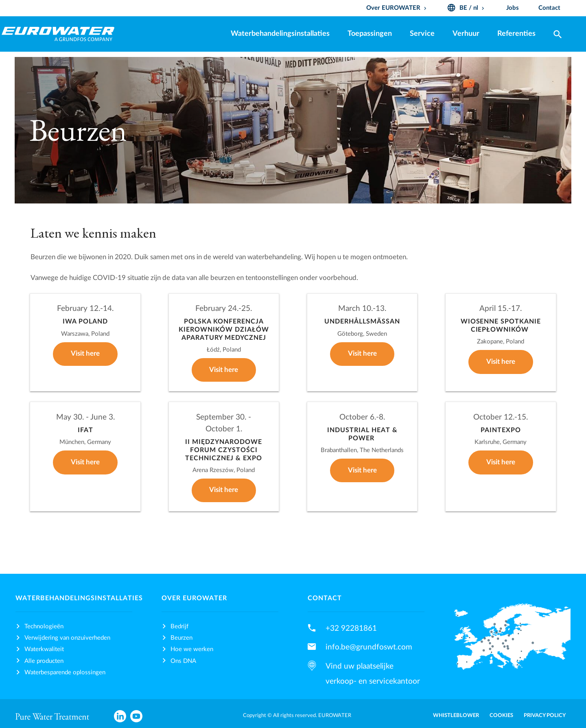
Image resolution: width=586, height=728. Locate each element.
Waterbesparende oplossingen (65, 672)
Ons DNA (183, 661)
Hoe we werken (192, 649)
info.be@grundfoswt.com (369, 647)
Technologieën (44, 626)
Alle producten (44, 661)
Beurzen (181, 638)
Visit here (85, 354)
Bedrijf (179, 626)
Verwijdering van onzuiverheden (67, 638)
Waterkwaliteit (44, 649)
